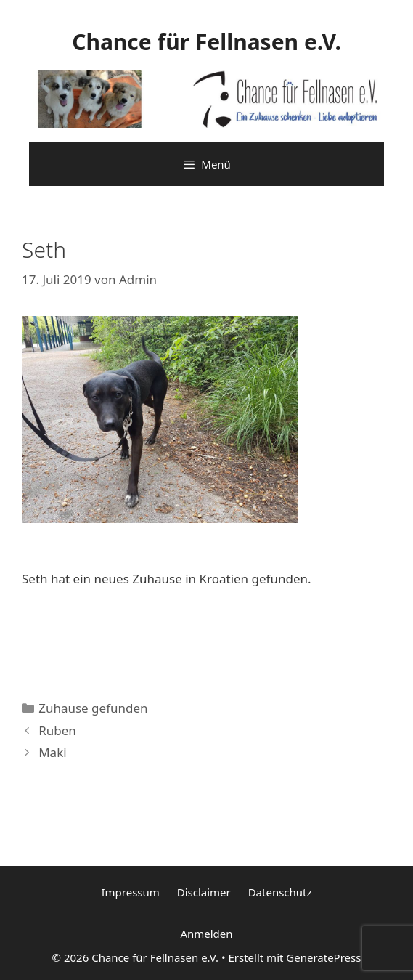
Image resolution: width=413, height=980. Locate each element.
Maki (52, 752)
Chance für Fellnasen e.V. (206, 42)
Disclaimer (204, 892)
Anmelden (206, 934)
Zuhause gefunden (93, 708)
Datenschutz (280, 892)
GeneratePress (323, 957)
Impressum (130, 892)
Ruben (57, 730)
